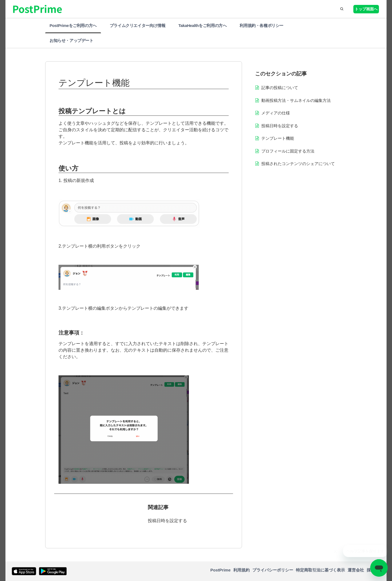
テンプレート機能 (278, 138)
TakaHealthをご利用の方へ (202, 25)
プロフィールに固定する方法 (288, 151)
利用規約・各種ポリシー (261, 25)
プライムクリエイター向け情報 (137, 25)
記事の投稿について (280, 88)
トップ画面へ (366, 9)
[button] (341, 9)
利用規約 (241, 570)
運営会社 (356, 570)
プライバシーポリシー (273, 570)
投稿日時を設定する (167, 521)
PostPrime (220, 570)
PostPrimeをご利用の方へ (73, 25)
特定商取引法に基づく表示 (320, 570)
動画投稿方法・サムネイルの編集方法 (296, 100)
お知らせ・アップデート (71, 40)
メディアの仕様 (276, 113)
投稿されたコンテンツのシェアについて (298, 164)
